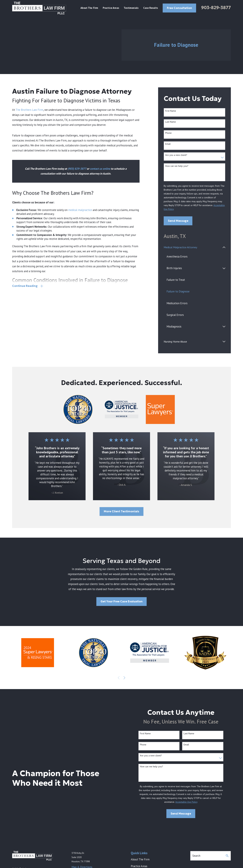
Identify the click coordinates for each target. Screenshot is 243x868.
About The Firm (140, 859)
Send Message (178, 221)
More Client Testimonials (122, 511)
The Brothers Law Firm (29, 110)
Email (168, 144)
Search (196, 856)
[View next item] (124, 678)
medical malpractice (80, 210)
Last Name (171, 122)
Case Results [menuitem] (151, 8)
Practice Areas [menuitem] (111, 8)
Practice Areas (139, 866)
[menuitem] (192, 247)
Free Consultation (179, 8)
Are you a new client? (176, 155)
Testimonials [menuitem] (131, 8)
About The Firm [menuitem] (89, 8)
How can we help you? (177, 166)
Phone (168, 133)
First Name (171, 111)
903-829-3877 (216, 8)
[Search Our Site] (227, 856)
